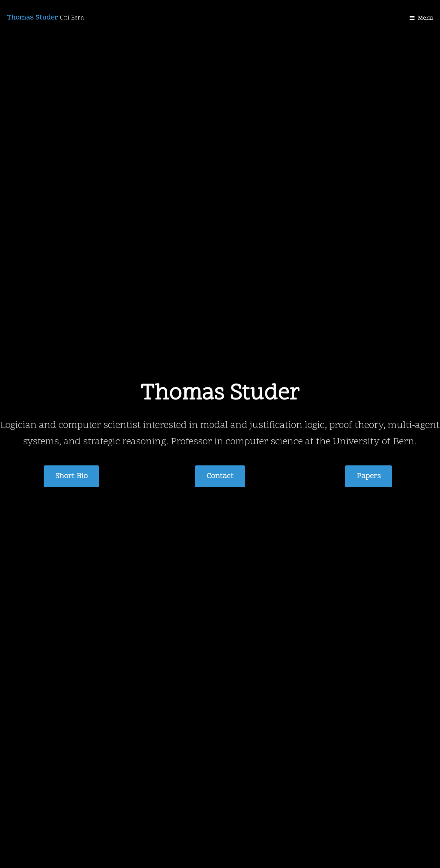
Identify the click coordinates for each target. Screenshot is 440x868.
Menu (425, 19)
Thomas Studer (45, 18)
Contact (220, 477)
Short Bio (72, 477)
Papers (368, 477)
